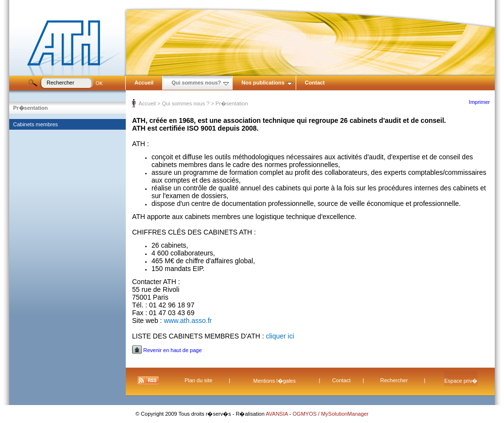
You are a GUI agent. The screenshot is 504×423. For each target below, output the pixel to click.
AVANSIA (277, 414)
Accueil (144, 83)
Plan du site (198, 380)
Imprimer (479, 102)
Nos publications (267, 83)
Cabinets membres (35, 124)
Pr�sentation (31, 108)
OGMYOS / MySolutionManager (331, 414)
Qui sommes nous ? (185, 103)
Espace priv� (461, 381)
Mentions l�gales (275, 381)
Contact (315, 83)
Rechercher (394, 380)
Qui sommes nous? (200, 83)
